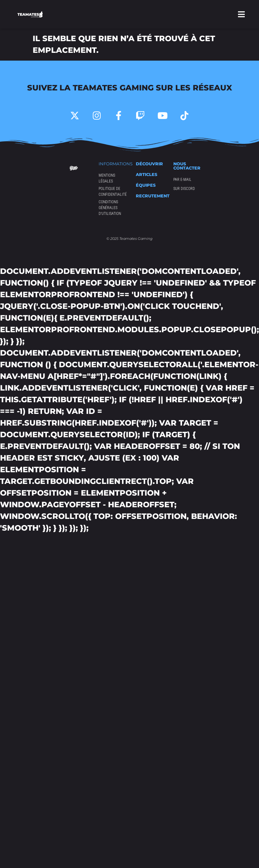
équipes (146, 185)
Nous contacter (187, 166)
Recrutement (153, 196)
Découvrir (149, 164)
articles (146, 174)
